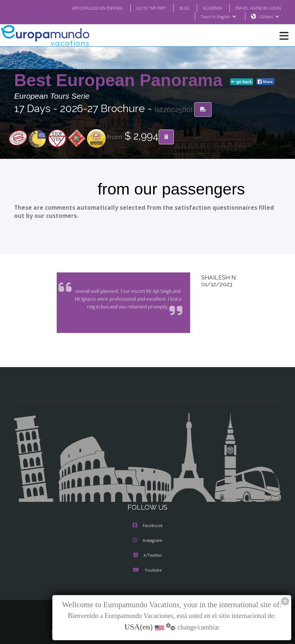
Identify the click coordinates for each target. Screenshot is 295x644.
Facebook (148, 526)
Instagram (147, 541)
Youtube (147, 571)
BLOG (177, 8)
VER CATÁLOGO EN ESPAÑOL (83, 8)
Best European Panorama (121, 81)
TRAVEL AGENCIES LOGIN (255, 8)
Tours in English (218, 17)
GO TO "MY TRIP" (142, 8)
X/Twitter (147, 556)
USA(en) (269, 17)
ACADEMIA (206, 8)
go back (242, 82)
